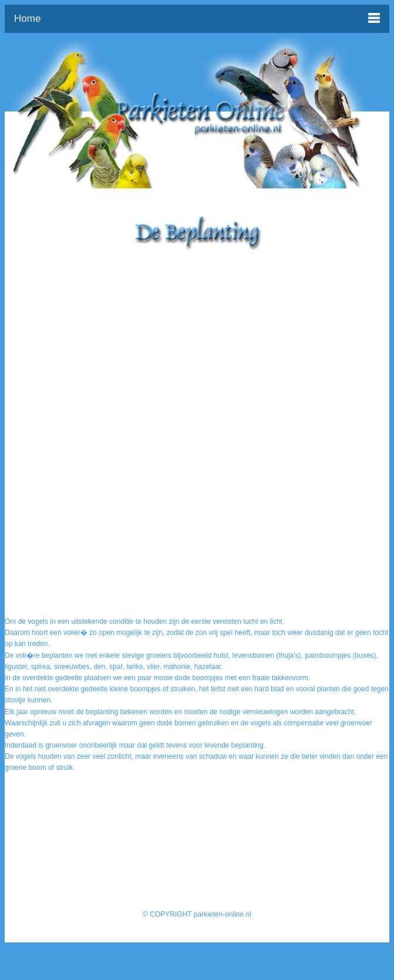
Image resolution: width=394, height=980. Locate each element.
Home (27, 18)
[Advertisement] (197, 336)
